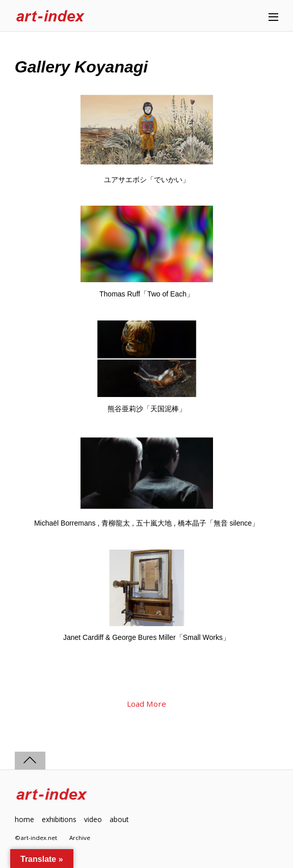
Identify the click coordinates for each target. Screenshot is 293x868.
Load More (146, 704)
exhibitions (59, 819)
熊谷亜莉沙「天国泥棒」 (147, 409)
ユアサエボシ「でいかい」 (147, 180)
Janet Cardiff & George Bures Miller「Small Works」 (146, 637)
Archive (80, 838)
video (93, 819)
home (24, 819)
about (119, 819)
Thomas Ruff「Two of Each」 (146, 294)
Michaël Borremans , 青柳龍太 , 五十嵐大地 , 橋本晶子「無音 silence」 (146, 523)
